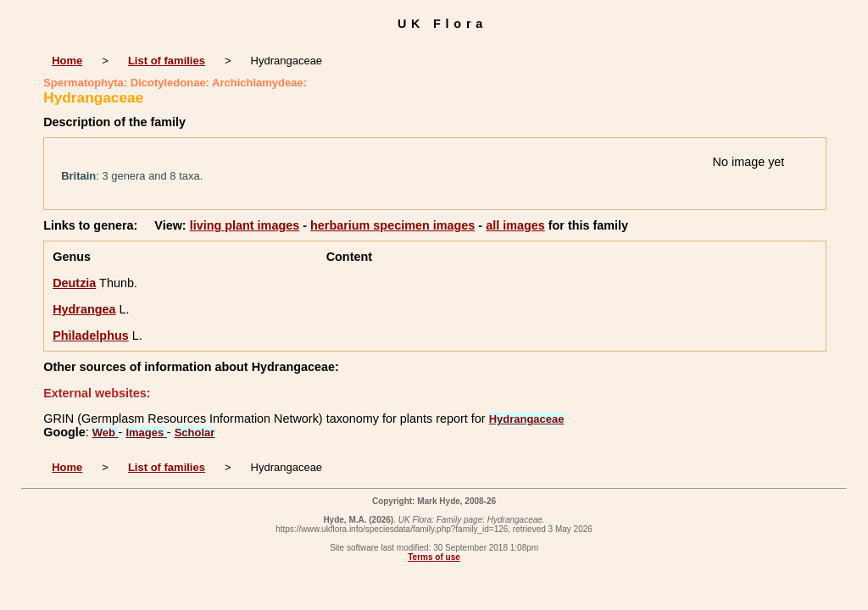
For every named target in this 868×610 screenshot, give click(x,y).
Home (67, 61)
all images (515, 225)
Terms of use (434, 557)
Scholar (195, 433)
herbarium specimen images (392, 225)
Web (106, 433)
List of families (167, 61)
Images (146, 433)
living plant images (245, 225)
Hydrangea (84, 309)
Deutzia (74, 283)
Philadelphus (91, 335)
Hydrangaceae (527, 419)
